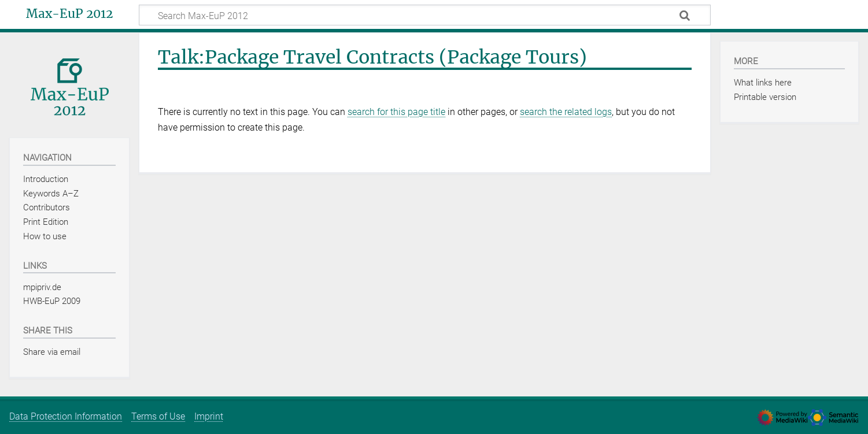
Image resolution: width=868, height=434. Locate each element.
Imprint (209, 416)
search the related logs (566, 112)
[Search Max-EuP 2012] (425, 15)
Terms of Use (158, 416)
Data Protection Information (66, 416)
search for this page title (396, 112)
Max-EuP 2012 (69, 14)
